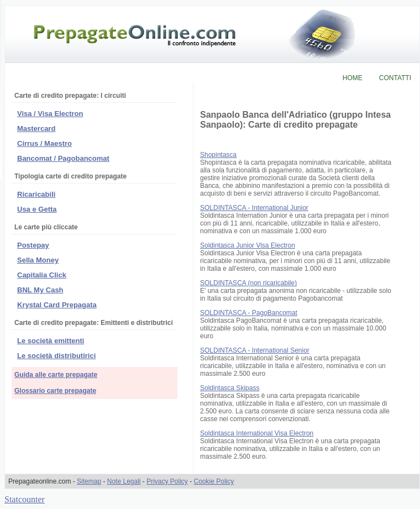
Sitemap (89, 481)
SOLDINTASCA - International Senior (255, 350)
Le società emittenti (51, 341)
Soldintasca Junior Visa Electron (248, 245)
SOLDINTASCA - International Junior (254, 208)
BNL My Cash (40, 290)
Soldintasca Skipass (230, 388)
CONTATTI (395, 78)
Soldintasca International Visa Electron (257, 433)
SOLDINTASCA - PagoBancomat (249, 313)
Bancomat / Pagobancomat (63, 158)
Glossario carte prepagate (55, 391)
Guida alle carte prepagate (56, 375)
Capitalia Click (42, 275)
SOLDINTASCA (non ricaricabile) (248, 283)
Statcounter (25, 499)
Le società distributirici (56, 356)
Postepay (33, 245)
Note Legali (124, 481)
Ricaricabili (36, 194)
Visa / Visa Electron (50, 114)
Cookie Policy (214, 481)
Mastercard (36, 128)
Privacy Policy (167, 481)
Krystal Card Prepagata (57, 305)
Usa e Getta (37, 209)
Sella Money (38, 260)
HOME (353, 78)
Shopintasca (218, 155)
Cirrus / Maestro (44, 143)
